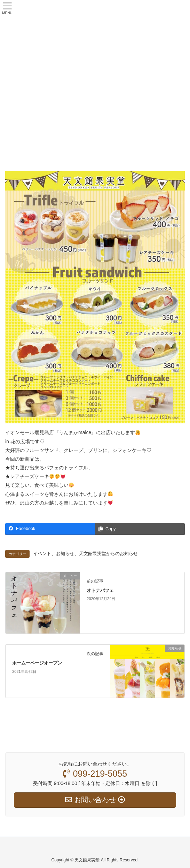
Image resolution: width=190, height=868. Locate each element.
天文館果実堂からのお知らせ (108, 554)
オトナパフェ (100, 590)
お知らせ (65, 554)
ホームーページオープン (37, 663)
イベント (42, 554)
